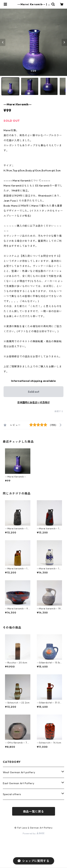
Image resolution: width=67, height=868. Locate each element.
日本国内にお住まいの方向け (34, 402)
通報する (59, 411)
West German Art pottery (19, 772)
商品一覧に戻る (34, 811)
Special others (12, 794)
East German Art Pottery (18, 783)
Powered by (33, 833)
